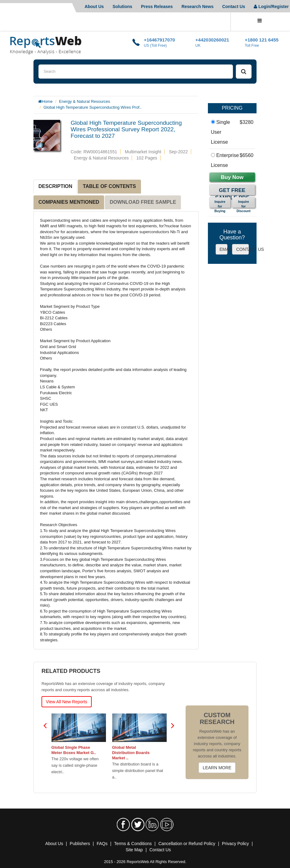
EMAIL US (224, 249)
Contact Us (234, 7)
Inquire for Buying (220, 204)
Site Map (134, 850)
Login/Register (271, 7)
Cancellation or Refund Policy (187, 844)
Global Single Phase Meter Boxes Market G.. (74, 750)
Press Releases (157, 7)
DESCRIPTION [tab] (55, 186)
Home (47, 101)
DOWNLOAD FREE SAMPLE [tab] (143, 202)
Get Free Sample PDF (232, 191)
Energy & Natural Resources (85, 101)
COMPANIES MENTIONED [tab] (69, 202)
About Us (94, 7)
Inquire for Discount (244, 204)
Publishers (80, 844)
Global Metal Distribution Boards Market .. (131, 753)
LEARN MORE (217, 768)
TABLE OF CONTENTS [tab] (109, 186)
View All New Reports (67, 702)
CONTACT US (242, 249)
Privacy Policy (235, 844)
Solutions (122, 7)
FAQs (102, 844)
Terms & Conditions (133, 844)
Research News (198, 7)
